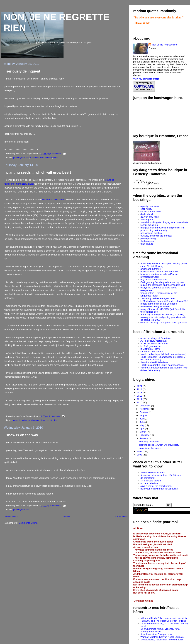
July (142, 419)
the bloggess (147, 241)
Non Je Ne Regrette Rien (165, 45)
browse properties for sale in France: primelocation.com (159, 276)
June (143, 422)
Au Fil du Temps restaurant (154, 343)
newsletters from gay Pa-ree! (155, 306)
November (145, 409)
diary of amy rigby (150, 217)
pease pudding (148, 238)
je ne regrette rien (21, 158)
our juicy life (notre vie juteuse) (156, 236)
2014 (140, 389)
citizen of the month (151, 212)
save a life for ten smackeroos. (156, 486)
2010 (140, 402)
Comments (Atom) (28, 523)
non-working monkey (151, 233)
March (143, 432)
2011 (140, 399)
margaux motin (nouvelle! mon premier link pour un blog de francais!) (162, 229)
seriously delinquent (23, 71)
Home (67, 516)
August (144, 415)
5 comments (56, 154)
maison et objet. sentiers (41, 158)
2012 (140, 396)
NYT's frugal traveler (151, 481)
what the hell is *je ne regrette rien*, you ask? (164, 323)
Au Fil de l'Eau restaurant (154, 341)
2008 (140, 455)
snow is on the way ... (24, 435)
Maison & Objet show (53, 200)
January (144, 438)
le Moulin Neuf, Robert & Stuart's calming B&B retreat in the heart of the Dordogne (164, 302)
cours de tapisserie (22, 420)
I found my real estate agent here (158, 298)
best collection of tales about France (159, 272)
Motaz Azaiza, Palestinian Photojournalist (162, 640)
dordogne (36, 420)
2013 (140, 393)
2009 (140, 451)
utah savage (147, 244)
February (145, 435)
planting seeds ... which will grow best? (39, 172)
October (144, 412)
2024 (140, 386)
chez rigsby (146, 209)
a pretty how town (150, 206)
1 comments (56, 506)
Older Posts (121, 516)
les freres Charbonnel (152, 352)
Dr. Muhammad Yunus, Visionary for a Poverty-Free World (160, 630)
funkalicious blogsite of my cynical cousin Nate (164, 222)
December (145, 406)
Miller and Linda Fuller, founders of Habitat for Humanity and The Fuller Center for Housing (164, 619)
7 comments (54, 416)
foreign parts (147, 220)
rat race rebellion (149, 483)
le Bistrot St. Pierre (150, 349)
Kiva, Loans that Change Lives (156, 634)
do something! (148, 478)
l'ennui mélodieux (149, 225)
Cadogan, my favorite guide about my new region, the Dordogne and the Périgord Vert (163, 284)
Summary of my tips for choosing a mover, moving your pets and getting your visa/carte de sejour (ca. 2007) (163, 317)
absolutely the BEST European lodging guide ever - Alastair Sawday (164, 265)
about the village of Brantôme (156, 338)
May (142, 425)
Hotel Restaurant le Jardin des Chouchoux (162, 365)
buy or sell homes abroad (154, 280)
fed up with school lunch (153, 473)
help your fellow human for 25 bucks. (159, 489)
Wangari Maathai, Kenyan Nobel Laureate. (162, 637)
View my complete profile (146, 79)
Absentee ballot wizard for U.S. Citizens (161, 475)
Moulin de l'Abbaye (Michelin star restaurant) (163, 354)
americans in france (151, 269)
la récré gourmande (151, 346)
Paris (56, 158)
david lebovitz (148, 214)
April (142, 429)
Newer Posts (11, 516)
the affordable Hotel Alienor (154, 362)
